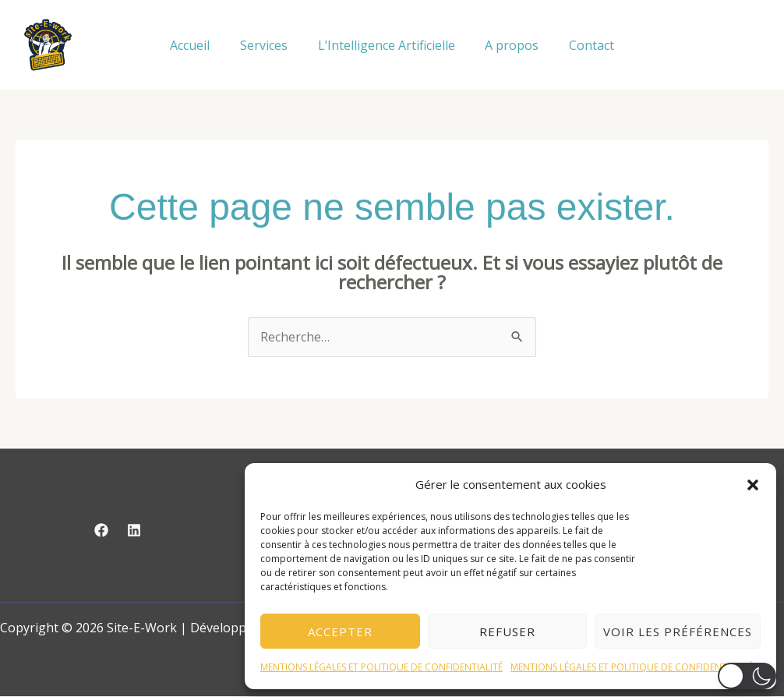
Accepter (340, 632)
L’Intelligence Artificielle (387, 45)
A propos (507, 45)
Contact (581, 45)
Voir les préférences (678, 632)
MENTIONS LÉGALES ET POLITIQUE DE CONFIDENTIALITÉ (381, 667)
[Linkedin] (134, 531)
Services (269, 45)
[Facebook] (101, 531)
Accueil (201, 45)
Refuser (507, 632)
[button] (753, 485)
